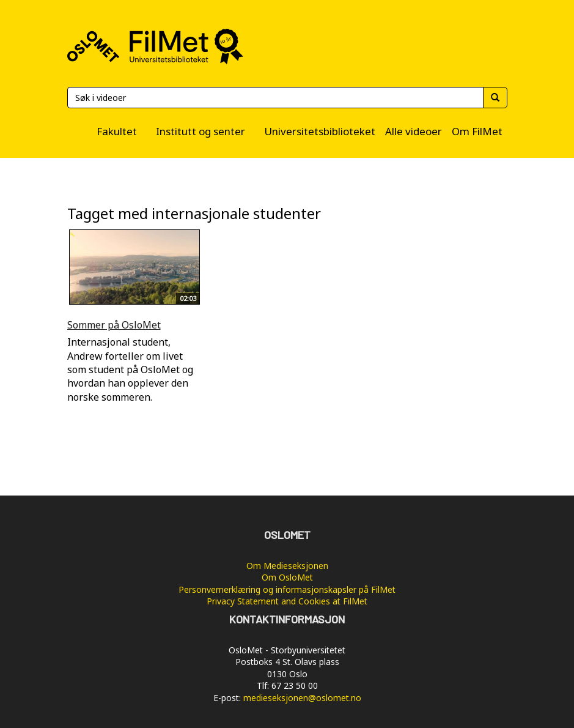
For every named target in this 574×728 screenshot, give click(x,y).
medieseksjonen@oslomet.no (302, 698)
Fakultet (117, 131)
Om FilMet (477, 131)
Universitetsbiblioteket (320, 131)
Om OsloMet (287, 577)
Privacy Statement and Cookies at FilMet (287, 601)
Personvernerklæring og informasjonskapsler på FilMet (287, 589)
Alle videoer (414, 131)
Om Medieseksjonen (287, 566)
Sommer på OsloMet (114, 325)
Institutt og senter (201, 131)
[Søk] (275, 98)
